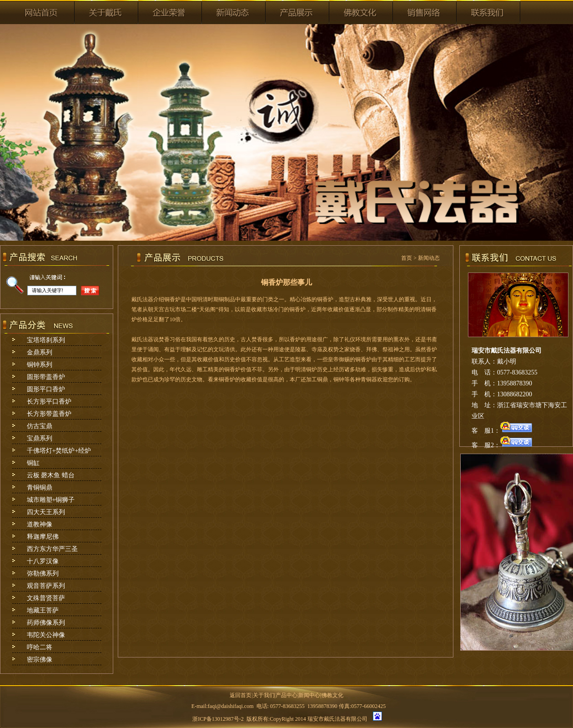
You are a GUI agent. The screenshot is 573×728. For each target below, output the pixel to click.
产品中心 (286, 695)
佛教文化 (332, 695)
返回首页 (241, 695)
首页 (407, 258)
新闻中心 (309, 695)
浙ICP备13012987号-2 (218, 719)
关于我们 (264, 695)
